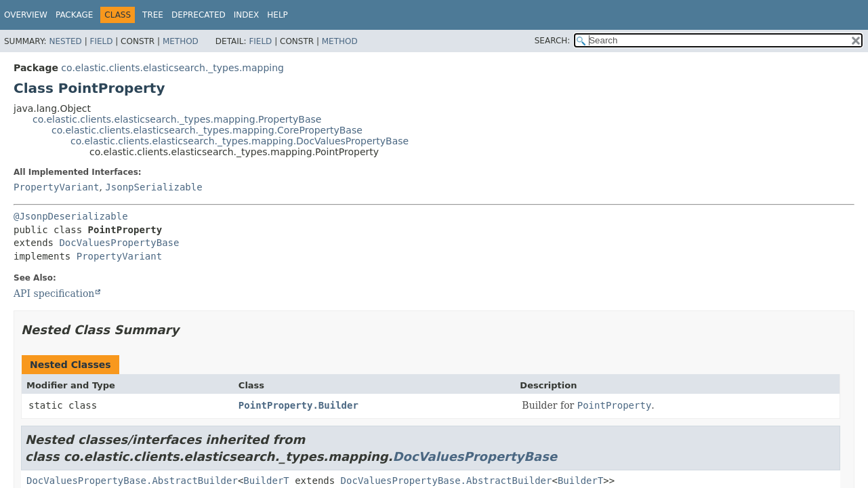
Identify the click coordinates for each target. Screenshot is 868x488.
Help (277, 15)
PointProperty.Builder (298, 405)
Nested (65, 41)
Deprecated (199, 15)
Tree (153, 15)
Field (101, 41)
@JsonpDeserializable (71, 216)
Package (74, 15)
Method (181, 41)
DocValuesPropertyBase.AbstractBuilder (132, 481)
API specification (54, 293)
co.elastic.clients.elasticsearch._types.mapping (172, 68)
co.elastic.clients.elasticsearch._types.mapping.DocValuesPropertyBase (240, 141)
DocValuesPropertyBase (119, 243)
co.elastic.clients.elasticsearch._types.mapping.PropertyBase (177, 119)
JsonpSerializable (153, 187)
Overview (26, 15)
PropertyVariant (56, 187)
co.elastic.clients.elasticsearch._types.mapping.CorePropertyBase (207, 130)
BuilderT (266, 481)
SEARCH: (553, 41)
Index (247, 15)
